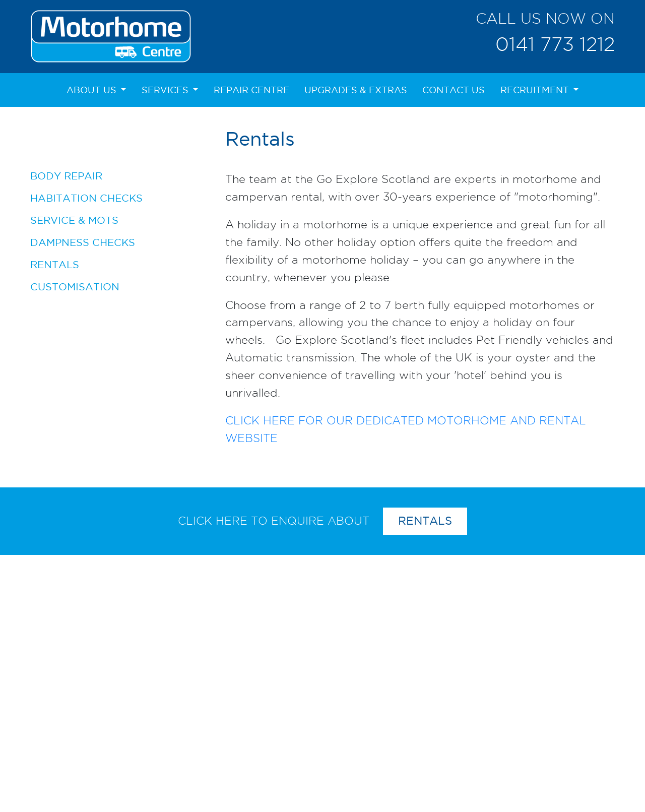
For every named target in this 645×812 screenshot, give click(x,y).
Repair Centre (251, 90)
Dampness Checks (83, 242)
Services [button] (166, 90)
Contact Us (454, 90)
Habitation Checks (86, 198)
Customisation (75, 287)
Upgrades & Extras (356, 90)
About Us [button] (93, 90)
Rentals (55, 264)
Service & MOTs (74, 220)
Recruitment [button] (536, 90)
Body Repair (66, 176)
